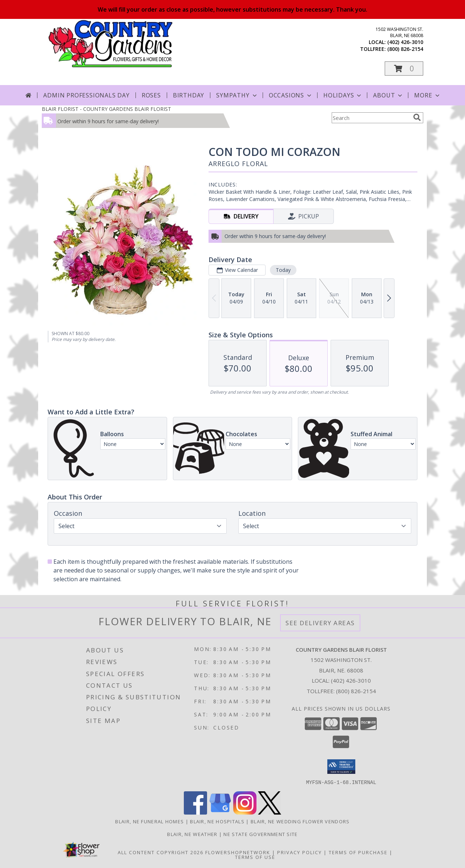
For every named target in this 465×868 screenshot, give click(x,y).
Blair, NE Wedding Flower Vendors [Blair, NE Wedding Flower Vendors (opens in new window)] (300, 821)
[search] (417, 117)
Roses (151, 95)
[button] (404, 69)
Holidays (343, 95)
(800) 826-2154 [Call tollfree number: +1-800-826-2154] (405, 49)
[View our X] (270, 812)
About (388, 95)
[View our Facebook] (195, 812)
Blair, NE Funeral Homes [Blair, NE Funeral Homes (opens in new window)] (149, 821)
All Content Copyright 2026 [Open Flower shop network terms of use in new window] (161, 852)
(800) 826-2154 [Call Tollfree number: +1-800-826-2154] (356, 691)
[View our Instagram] (245, 812)
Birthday (189, 95)
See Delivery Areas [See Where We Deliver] (320, 623)
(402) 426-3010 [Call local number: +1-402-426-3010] (405, 42)
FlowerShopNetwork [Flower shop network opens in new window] (238, 852)
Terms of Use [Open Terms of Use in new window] (255, 857)
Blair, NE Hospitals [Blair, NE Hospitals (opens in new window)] (217, 821)
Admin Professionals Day (86, 95)
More (427, 95)
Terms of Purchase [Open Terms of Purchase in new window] (358, 852)
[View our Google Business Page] (220, 812)
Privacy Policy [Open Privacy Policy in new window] (300, 852)
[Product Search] (371, 118)
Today (283, 270)
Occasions (291, 95)
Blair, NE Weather (192, 834)
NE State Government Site (260, 834)
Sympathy (237, 95)
